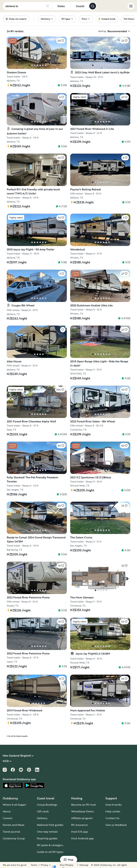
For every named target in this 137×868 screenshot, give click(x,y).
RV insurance (79, 825)
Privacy (69, 865)
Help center (113, 811)
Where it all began (14, 805)
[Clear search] (48, 6)
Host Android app (82, 838)
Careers (8, 818)
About (7, 811)
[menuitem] (47, 19)
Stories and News (13, 825)
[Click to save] (61, 41)
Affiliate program (82, 818)
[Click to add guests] (80, 6)
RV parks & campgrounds (53, 845)
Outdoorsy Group (14, 838)
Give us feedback (116, 825)
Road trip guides (47, 838)
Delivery (42, 818)
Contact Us (112, 818)
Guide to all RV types (50, 852)
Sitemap (81, 865)
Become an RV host (84, 805)
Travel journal (11, 832)
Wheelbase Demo (83, 811)
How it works (114, 805)
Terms (59, 865)
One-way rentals (47, 832)
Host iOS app (80, 832)
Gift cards (43, 811)
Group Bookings (47, 805)
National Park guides (50, 825)
